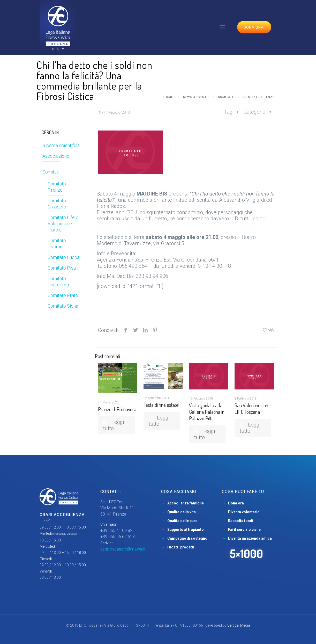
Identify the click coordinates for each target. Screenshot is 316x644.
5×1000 (246, 553)
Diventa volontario (244, 512)
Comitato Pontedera (58, 282)
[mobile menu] (222, 27)
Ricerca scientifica (61, 145)
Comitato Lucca (63, 257)
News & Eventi (195, 97)
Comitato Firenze (259, 97)
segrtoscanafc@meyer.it (123, 549)
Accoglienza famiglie (186, 503)
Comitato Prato (63, 295)
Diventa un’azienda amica (250, 538)
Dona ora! (254, 27)
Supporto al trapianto (186, 530)
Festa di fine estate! (161, 405)
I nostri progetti (181, 547)
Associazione (56, 156)
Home (168, 97)
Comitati (226, 97)
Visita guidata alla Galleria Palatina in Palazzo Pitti (207, 412)
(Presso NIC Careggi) (65, 534)
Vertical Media (239, 625)
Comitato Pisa (62, 268)
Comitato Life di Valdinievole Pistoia (63, 224)
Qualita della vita (182, 512)
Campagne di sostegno (187, 538)
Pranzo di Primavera (117, 409)
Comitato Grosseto (57, 204)
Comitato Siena (63, 306)
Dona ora (236, 503)
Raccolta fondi (241, 521)
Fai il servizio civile (244, 530)
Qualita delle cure (182, 521)
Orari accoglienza (62, 515)
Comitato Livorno (57, 244)
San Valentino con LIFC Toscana (251, 408)
